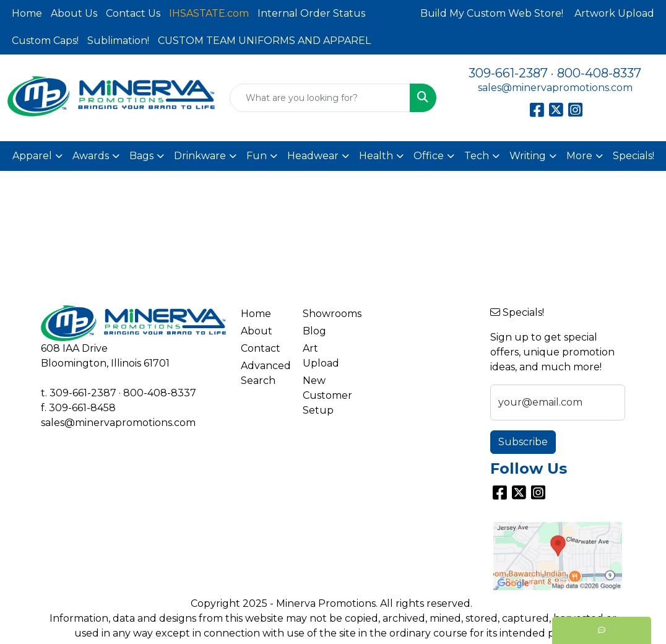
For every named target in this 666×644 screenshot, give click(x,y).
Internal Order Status (311, 13)
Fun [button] (257, 156)
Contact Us (133, 13)
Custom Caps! (45, 41)
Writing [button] (528, 156)
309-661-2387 (508, 73)
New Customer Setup (327, 395)
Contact (261, 348)
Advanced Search (265, 373)
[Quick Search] (320, 98)
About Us (74, 13)
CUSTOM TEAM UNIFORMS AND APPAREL (264, 41)
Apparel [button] (32, 156)
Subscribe (523, 442)
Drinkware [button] (200, 156)
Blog (314, 331)
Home (27, 13)
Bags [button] (141, 156)
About (257, 331)
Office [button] (429, 156)
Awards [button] (91, 156)
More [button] (579, 156)
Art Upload (321, 356)
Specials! (634, 156)
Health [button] (376, 156)
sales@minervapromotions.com (555, 88)
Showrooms (327, 314)
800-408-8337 (599, 73)
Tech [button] (477, 156)
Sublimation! (118, 41)
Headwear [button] (313, 156)
